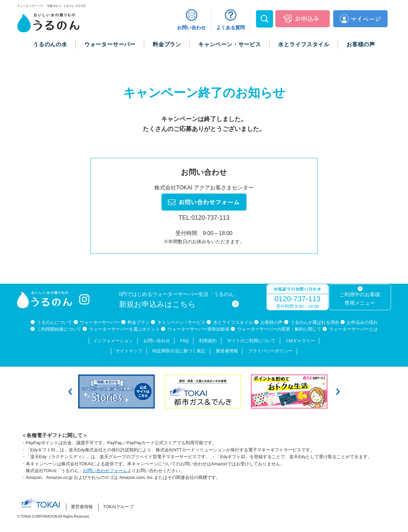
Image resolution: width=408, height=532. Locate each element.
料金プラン (139, 322)
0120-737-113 (297, 299)
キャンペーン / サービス (181, 322)
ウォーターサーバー (100, 322)
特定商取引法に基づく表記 (179, 351)
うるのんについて (54, 322)
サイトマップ (129, 351)
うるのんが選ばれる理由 (315, 322)
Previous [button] (70, 391)
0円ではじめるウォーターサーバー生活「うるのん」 (179, 300)
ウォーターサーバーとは (353, 329)
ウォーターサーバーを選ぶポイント (124, 329)
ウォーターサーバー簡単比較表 (199, 329)
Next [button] (338, 391)
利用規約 (208, 341)
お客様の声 (271, 322)
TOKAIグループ (118, 507)
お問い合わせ (157, 341)
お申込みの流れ (362, 322)
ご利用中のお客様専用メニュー (360, 299)
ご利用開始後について (59, 329)
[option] (118, 392)
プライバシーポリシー (270, 351)
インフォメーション (113, 341)
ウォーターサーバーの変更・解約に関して (279, 329)
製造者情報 (227, 351)
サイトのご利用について (251, 341)
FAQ (185, 341)
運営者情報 (82, 507)
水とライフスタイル (233, 322)
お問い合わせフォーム (105, 471)
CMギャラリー (300, 341)
